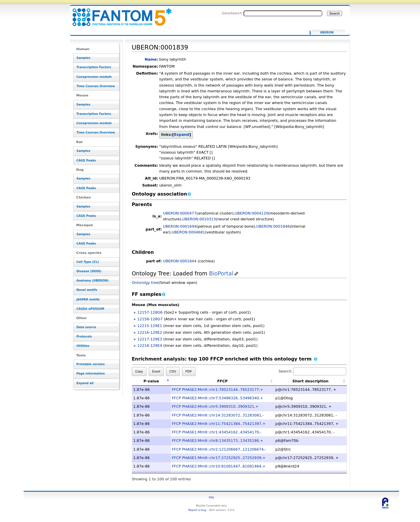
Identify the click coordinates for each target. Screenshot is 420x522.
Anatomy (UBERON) (92, 281)
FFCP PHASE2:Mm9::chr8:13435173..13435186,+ (217, 441)
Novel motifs (87, 290)
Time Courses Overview (96, 86)
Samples (83, 58)
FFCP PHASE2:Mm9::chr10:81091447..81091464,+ (219, 466)
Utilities (83, 346)
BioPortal (221, 274)
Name (151, 59)
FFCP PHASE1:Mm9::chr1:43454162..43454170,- (217, 432)
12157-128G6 (150, 312)
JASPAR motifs (88, 299)
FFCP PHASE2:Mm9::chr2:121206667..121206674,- (219, 449)
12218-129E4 (150, 346)
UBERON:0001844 (180, 261)
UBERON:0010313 (199, 219)
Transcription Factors (94, 67)
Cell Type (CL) (88, 262)
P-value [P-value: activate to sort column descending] (151, 381)
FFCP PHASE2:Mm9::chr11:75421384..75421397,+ (219, 424)
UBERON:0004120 (252, 213)
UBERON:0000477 (180, 213)
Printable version (91, 364)
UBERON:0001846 (273, 226)
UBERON (327, 33)
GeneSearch (232, 13)
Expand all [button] (85, 383)
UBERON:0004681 (188, 232)
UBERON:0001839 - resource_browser (118, 14)
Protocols (84, 336)
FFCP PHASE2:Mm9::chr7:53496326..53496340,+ (217, 398)
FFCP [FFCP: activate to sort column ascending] (223, 381)
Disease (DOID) (89, 271)
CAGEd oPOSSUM (90, 309)
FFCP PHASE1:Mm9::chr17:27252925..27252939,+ (219, 458)
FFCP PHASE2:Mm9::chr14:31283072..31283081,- (218, 415)
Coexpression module (94, 77)
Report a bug (197, 510)
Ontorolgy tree (145, 283)
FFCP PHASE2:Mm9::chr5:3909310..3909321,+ (215, 406)
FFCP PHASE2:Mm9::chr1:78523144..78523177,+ (217, 390)
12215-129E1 (150, 326)
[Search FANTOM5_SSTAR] (283, 13)
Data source (86, 327)
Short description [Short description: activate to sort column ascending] (310, 381)
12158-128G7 (150, 319)
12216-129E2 (150, 332)
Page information (91, 374)
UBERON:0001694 (180, 226)
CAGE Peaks (86, 160)
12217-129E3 (150, 339)
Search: (312, 371)
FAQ (211, 497)
